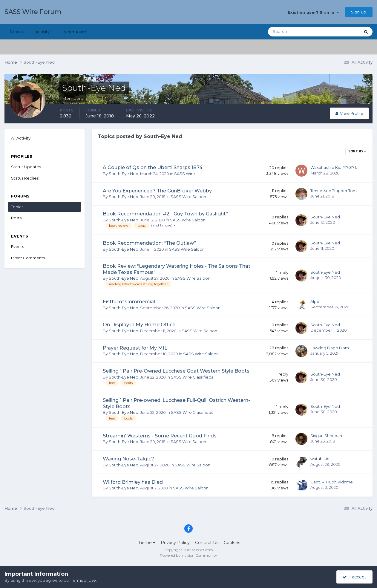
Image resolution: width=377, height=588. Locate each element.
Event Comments (28, 258)
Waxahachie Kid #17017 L (334, 167)
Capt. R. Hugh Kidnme (332, 482)
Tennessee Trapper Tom (334, 191)
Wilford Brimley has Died (133, 482)
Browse (17, 32)
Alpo (315, 301)
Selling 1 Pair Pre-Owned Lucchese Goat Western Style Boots (176, 371)
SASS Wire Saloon (188, 197)
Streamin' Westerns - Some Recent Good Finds (160, 436)
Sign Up (359, 12)
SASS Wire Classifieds (192, 377)
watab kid (320, 459)
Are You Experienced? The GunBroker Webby (157, 191)
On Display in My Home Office (139, 325)
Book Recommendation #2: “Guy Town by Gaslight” (165, 214)
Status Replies (25, 178)
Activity (43, 32)
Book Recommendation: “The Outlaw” (149, 243)
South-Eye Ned (124, 174)
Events (17, 246)
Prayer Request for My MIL (135, 348)
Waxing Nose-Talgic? (128, 459)
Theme (146, 543)
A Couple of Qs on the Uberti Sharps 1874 (153, 167)
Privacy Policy (175, 543)
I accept (354, 577)
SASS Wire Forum (33, 12)
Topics (17, 207)
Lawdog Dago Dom (330, 348)
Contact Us (207, 543)
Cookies (232, 543)
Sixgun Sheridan (326, 436)
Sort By (357, 151)
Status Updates (26, 167)
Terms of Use (83, 580)
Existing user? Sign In (313, 12)
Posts (16, 218)
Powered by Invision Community (188, 555)
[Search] (295, 32)
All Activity (21, 138)
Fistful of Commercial (129, 302)
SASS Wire (185, 174)
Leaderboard (73, 32)
